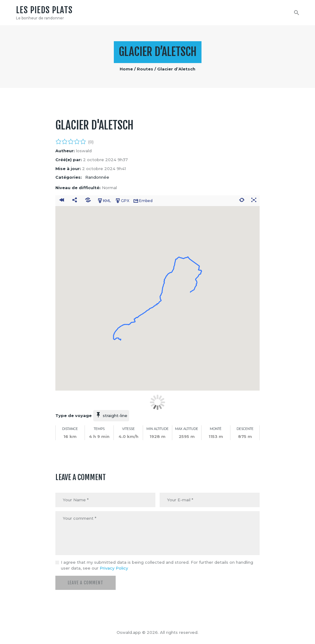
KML (104, 201)
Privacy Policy (114, 568)
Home (126, 69)
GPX (122, 201)
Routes (145, 69)
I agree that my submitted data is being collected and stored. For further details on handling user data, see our (157, 565)
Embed (143, 201)
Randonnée (97, 177)
